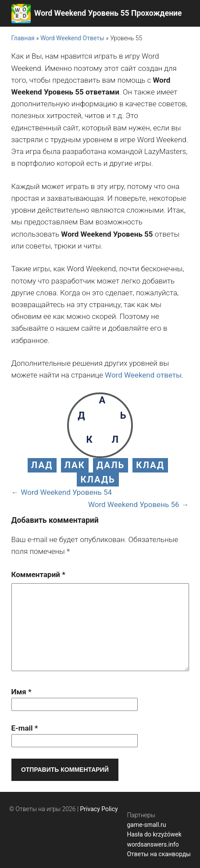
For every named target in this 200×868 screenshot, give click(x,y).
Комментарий (38, 574)
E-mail (25, 728)
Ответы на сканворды (159, 854)
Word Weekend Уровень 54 (67, 492)
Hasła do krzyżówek (154, 834)
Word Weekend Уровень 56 (134, 504)
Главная (23, 38)
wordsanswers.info (153, 844)
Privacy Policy (99, 809)
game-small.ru (146, 825)
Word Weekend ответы (143, 375)
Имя (21, 692)
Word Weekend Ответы (72, 38)
